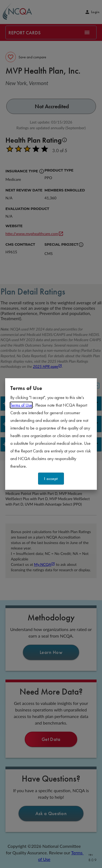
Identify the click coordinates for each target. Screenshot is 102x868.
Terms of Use (21, 405)
